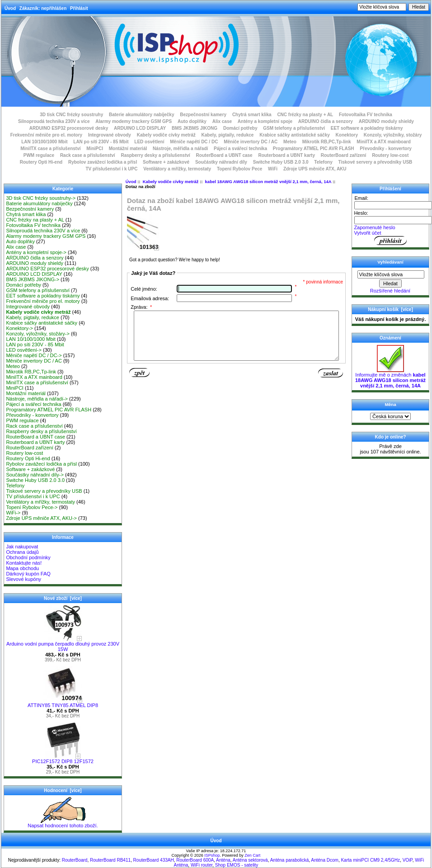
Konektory (347, 135)
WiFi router (202, 865)
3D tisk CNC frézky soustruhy (71, 115)
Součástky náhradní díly (221, 162)
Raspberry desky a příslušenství (155, 155)
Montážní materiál (128, 149)
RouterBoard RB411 (110, 860)
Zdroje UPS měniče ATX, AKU (315, 169)
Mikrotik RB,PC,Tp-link (327, 142)
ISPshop (212, 855)
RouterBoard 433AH (154, 860)
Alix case (222, 121)
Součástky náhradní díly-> (35, 475)
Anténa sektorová (250, 860)
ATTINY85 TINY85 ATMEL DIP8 (63, 703)
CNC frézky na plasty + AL (305, 115)
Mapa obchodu (22, 568)
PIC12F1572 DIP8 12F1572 (63, 759)
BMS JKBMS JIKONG (195, 128)
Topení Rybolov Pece (239, 169)
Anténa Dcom (325, 860)
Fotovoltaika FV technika (366, 115)
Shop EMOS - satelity (237, 865)
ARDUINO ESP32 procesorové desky (69, 128)
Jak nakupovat (22, 547)
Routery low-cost (390, 155)
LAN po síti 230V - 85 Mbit (101, 142)
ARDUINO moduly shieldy (386, 121)
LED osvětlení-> (24, 350)
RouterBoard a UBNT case (224, 155)
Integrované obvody (110, 135)
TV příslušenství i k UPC (111, 169)
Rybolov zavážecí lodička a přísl (103, 162)
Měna (390, 404)
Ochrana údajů (22, 552)
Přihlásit (79, 8)
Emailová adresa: (150, 298)
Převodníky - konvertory (385, 149)
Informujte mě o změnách (390, 378)
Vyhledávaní (390, 262)
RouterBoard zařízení (344, 155)
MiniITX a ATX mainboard (383, 142)
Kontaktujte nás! (24, 563)
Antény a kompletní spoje (265, 121)
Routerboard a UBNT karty (286, 155)
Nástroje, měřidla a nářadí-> (37, 399)
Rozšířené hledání (390, 291)
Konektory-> (19, 328)
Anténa (223, 860)
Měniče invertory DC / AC (251, 142)
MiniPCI (95, 149)
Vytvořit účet (367, 233)
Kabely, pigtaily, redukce (228, 135)
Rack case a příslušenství (88, 155)
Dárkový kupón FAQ (28, 574)
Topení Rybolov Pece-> (32, 507)
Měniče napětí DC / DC (194, 142)
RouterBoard (75, 860)
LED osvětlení (149, 142)
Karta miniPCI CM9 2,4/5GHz (370, 860)
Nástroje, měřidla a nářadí (180, 149)
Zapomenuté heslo (374, 227)
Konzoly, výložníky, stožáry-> (38, 334)
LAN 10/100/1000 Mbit (44, 142)
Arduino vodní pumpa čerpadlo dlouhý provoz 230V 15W (63, 644)
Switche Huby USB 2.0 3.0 (281, 162)
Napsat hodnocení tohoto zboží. (63, 823)
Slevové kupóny (23, 579)
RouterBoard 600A (195, 860)
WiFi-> (13, 513)
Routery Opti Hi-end (41, 162)
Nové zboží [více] (63, 598)
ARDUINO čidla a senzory (326, 121)
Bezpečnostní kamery (203, 115)
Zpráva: (141, 307)
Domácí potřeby (240, 128)
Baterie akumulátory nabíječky (142, 115)
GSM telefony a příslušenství (294, 128)
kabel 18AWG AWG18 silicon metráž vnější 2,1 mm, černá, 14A (268, 182)
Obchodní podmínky (28, 557)
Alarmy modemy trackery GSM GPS (134, 121)
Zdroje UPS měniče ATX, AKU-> (41, 518)
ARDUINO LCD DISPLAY (140, 128)
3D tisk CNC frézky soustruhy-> (41, 198)
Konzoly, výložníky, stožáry (393, 135)
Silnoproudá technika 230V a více (54, 121)
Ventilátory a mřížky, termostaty (177, 169)
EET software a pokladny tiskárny (367, 128)
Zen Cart (252, 855)
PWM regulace (39, 155)
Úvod (10, 8)
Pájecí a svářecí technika (240, 149)
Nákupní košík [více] (390, 309)
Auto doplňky (192, 121)
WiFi (273, 169)
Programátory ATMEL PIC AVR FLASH (314, 149)
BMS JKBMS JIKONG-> (33, 279)
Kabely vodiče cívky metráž (171, 182)
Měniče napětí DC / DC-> (34, 355)
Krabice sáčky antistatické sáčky (295, 135)
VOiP (408, 860)
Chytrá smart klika (252, 115)
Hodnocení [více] (63, 790)
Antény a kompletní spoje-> (36, 252)
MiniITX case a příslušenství (50, 149)
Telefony (323, 162)
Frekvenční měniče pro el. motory (47, 135)
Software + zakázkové (166, 162)
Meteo (290, 142)
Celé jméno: (144, 289)
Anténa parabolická (290, 860)
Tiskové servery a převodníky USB (376, 162)
